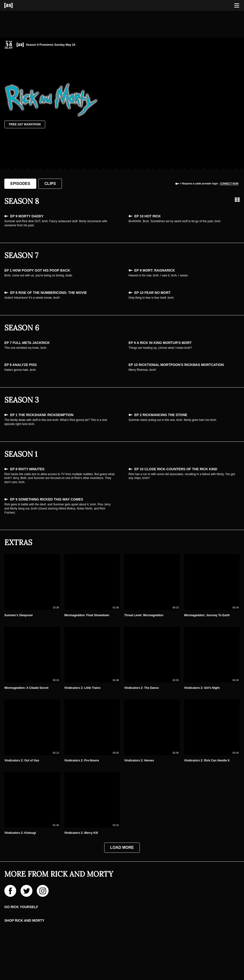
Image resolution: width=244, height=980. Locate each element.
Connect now (229, 184)
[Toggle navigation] (237, 6)
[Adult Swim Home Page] (15, 5)
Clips (50, 184)
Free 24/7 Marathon (25, 124)
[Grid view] (237, 200)
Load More (122, 847)
